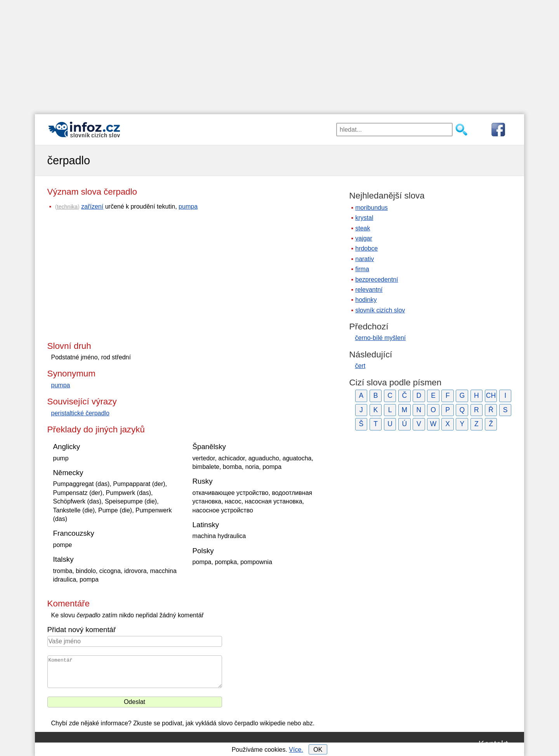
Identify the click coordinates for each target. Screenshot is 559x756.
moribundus (372, 208)
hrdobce (366, 248)
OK (318, 750)
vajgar (364, 238)
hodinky (366, 300)
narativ (365, 259)
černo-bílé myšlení (381, 338)
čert (360, 366)
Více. (296, 750)
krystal (364, 218)
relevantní (369, 290)
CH (491, 395)
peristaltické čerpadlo (80, 413)
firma (362, 269)
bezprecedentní (377, 280)
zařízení (92, 206)
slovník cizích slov (380, 310)
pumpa (188, 206)
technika (67, 207)
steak (363, 228)
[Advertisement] (279, 54)
